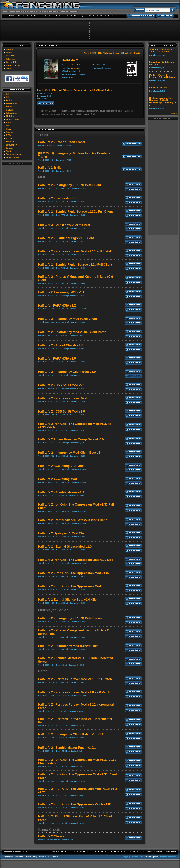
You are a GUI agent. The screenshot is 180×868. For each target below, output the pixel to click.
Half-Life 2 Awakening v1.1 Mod (61, 466)
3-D (8, 97)
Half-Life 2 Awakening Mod (57, 479)
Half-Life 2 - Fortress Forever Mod (63, 398)
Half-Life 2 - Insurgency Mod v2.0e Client (68, 319)
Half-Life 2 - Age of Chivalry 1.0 (61, 345)
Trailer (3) (88, 53)
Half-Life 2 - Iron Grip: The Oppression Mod (69, 586)
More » (174, 113)
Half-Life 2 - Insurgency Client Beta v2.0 (67, 372)
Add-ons (10, 59)
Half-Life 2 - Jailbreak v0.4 (57, 198)
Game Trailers (13, 65)
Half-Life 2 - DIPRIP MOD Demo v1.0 (64, 225)
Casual (9, 110)
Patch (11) (128, 53)
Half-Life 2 (70, 60)
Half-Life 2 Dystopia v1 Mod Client (63, 533)
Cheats (137, 53)
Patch (43, 671)
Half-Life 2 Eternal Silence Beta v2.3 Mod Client (72, 520)
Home (12, 16)
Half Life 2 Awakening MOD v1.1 (61, 292)
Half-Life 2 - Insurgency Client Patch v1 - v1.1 (71, 734)
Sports (9, 148)
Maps (9, 68)
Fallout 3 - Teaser (158, 88)
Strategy (10, 151)
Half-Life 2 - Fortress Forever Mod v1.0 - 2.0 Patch (74, 692)
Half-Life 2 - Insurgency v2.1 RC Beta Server (70, 618)
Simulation (11, 145)
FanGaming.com (151, 857)
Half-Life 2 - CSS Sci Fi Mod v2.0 (62, 412)
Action (9, 100)
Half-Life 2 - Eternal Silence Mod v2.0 (65, 547)
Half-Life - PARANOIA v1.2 (57, 305)
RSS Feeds (171, 851)
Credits (55, 857)
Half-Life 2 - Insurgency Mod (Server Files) (69, 646)
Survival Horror (14, 154)
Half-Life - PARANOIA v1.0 (57, 359)
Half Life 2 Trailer (50, 168)
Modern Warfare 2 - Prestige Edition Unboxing (163, 76)
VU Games (76, 68)
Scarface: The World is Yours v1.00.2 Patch (161, 51)
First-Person (12, 119)
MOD (42, 177)
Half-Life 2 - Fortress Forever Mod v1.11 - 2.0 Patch (75, 679)
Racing (9, 132)
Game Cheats (49, 829)
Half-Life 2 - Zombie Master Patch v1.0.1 (67, 748)
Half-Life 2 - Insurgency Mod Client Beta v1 (69, 453)
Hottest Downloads (155, 851)
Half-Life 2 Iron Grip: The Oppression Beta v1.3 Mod (76, 560)
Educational (12, 113)
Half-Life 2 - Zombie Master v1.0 (61, 492)
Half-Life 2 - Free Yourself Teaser (62, 142)
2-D (8, 94)
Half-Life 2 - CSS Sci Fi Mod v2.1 (62, 385)
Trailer (43, 135)
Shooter (10, 142)
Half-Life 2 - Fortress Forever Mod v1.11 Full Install (75, 251)
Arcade (10, 107)
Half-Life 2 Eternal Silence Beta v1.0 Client (69, 600)
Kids (8, 123)
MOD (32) (97, 53)
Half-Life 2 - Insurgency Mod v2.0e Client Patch (72, 332)
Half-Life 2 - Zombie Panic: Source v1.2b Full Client (75, 265)
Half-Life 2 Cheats (51, 836)
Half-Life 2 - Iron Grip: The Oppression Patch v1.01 (75, 804)
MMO (9, 126)
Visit (78, 71)
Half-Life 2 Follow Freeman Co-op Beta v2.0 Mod (73, 439)
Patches (10, 56)
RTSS (9, 138)
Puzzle (9, 129)
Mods (9, 53)
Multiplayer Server (53, 610)
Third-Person (13, 158)
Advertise (19, 857)
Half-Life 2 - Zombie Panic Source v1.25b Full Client (75, 212)
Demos (9, 49)
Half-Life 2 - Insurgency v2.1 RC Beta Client (69, 185)
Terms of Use (45, 857)
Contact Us (9, 857)
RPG (8, 135)
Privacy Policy (31, 857)
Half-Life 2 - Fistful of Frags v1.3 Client (66, 238)
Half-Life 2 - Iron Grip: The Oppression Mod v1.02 (74, 573)
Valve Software (78, 65)
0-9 (19, 16)
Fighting (10, 116)
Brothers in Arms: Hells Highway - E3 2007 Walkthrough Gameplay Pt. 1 (163, 101)
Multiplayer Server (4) (112, 53)
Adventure (11, 103)
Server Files (12, 62)
